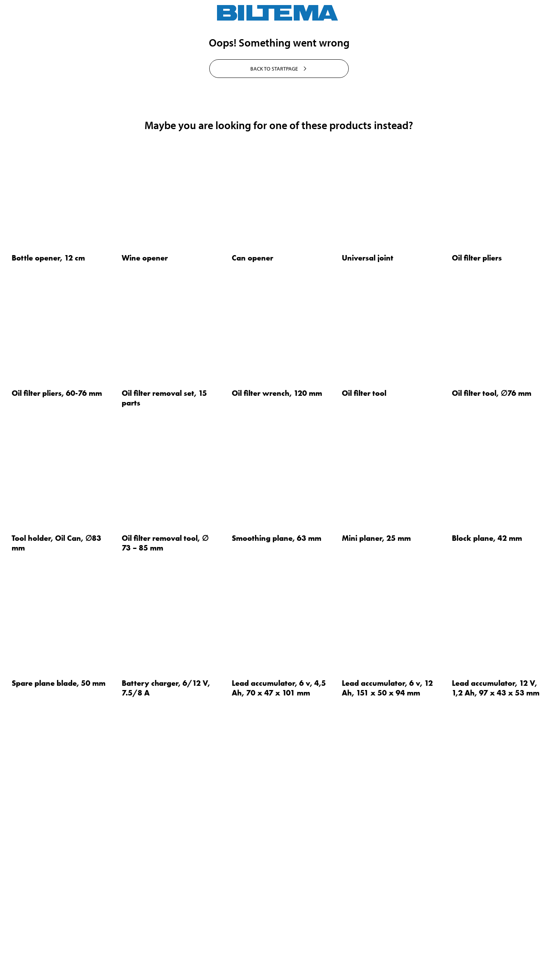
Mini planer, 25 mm (376, 771)
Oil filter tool (364, 626)
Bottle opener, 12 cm (48, 490)
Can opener (252, 490)
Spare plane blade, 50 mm (59, 916)
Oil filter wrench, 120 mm (277, 626)
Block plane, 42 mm (487, 771)
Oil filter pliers (477, 490)
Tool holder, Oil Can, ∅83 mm (56, 776)
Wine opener (145, 490)
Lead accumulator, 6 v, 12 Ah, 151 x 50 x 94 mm (387, 920)
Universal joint (368, 490)
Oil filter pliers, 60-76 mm (57, 626)
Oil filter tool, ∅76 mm (492, 626)
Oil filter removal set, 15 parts (164, 631)
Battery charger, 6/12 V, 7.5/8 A (166, 920)
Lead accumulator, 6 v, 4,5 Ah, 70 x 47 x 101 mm (279, 920)
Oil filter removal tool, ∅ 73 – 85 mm (165, 776)
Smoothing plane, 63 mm (276, 771)
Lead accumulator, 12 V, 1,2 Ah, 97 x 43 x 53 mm (496, 920)
